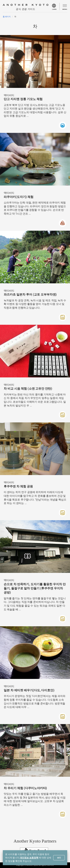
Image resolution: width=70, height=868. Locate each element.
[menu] (56, 6)
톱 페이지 (7, 17)
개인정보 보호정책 (29, 858)
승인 (59, 858)
